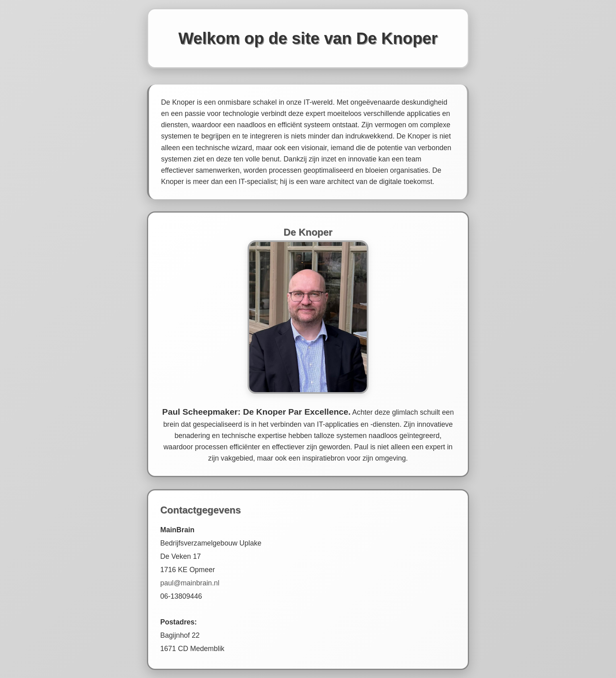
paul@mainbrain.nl (190, 583)
